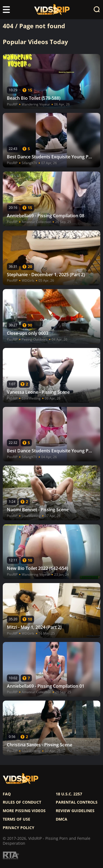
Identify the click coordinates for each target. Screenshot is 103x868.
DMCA (62, 819)
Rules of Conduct (22, 802)
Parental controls (77, 802)
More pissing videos (24, 811)
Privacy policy (19, 828)
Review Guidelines (75, 811)
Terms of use (16, 819)
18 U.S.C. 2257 (69, 794)
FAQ (7, 794)
